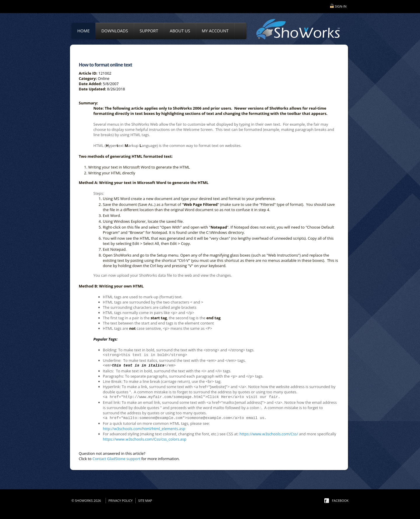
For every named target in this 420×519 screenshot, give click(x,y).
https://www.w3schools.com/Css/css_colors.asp (145, 439)
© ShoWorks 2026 (87, 500)
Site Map (145, 500)
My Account (215, 31)
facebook (340, 500)
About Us (180, 31)
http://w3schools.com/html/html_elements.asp (144, 429)
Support (149, 31)
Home (83, 31)
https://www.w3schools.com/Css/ (269, 434)
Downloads (114, 31)
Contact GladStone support (116, 459)
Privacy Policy (121, 500)
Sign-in (341, 6)
